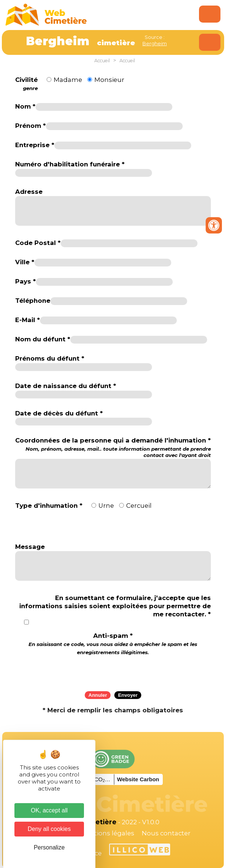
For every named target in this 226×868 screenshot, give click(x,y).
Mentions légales (107, 833)
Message (30, 547)
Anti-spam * (113, 644)
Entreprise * (35, 145)
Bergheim (155, 43)
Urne (106, 506)
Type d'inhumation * (49, 506)
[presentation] (113, 671)
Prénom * (31, 126)
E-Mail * (28, 320)
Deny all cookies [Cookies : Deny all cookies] (49, 829)
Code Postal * (38, 243)
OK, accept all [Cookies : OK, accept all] (49, 810)
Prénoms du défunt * (50, 358)
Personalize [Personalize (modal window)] (49, 847)
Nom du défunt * (43, 339)
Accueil (102, 61)
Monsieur (109, 80)
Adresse (29, 192)
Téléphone (33, 301)
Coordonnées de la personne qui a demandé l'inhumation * (113, 448)
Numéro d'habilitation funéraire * (70, 164)
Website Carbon (138, 779)
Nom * (25, 106)
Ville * (25, 262)
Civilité (26, 84)
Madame (68, 80)
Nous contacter (166, 833)
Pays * (26, 281)
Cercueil (139, 506)
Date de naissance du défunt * (66, 386)
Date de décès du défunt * (59, 413)
